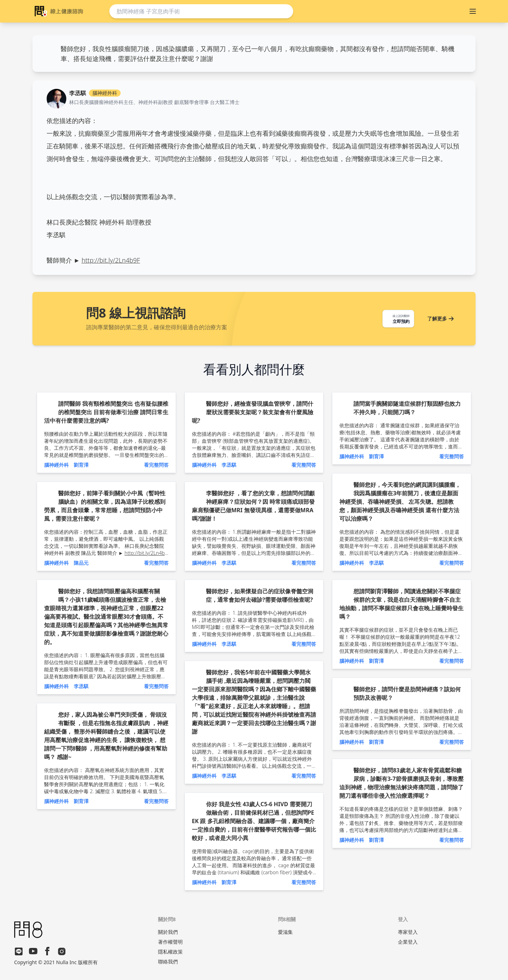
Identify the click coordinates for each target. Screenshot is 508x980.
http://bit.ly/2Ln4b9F (111, 260)
